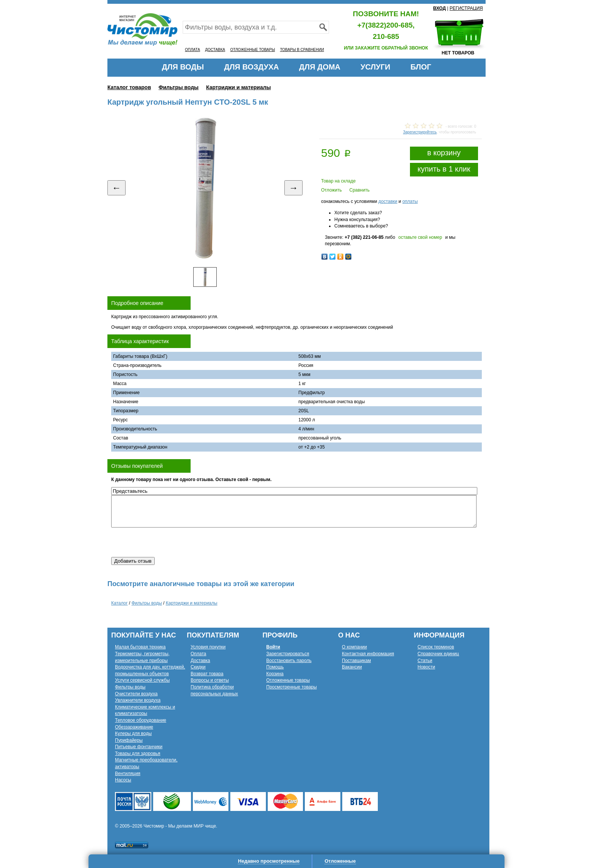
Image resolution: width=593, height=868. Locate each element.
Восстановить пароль (289, 661)
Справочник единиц (438, 654)
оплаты (410, 201)
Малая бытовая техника (140, 647)
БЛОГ (421, 67)
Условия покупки (208, 647)
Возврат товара (207, 674)
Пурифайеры (129, 740)
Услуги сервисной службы (142, 680)
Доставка (200, 661)
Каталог (120, 603)
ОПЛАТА (192, 50)
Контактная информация (368, 654)
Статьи (425, 661)
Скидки (198, 667)
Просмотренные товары (292, 687)
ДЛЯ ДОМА (320, 67)
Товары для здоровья (138, 754)
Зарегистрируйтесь (420, 132)
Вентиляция (128, 774)
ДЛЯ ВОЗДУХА (252, 67)
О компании (354, 647)
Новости (426, 667)
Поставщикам (356, 661)
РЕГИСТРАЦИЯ (466, 8)
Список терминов (436, 647)
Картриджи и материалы (238, 87)
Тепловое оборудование (141, 720)
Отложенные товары (288, 680)
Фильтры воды (179, 87)
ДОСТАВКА (215, 50)
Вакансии (352, 667)
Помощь (275, 667)
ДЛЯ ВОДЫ (183, 67)
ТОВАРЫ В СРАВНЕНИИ (302, 50)
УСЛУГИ (375, 67)
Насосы (123, 780)
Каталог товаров (129, 87)
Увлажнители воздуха (138, 700)
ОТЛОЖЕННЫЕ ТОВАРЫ (253, 50)
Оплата (198, 654)
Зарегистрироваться (288, 654)
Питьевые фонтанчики (139, 747)
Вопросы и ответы (210, 680)
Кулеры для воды (133, 733)
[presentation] (169, 542)
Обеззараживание (134, 727)
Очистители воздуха (136, 694)
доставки (388, 201)
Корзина (275, 674)
